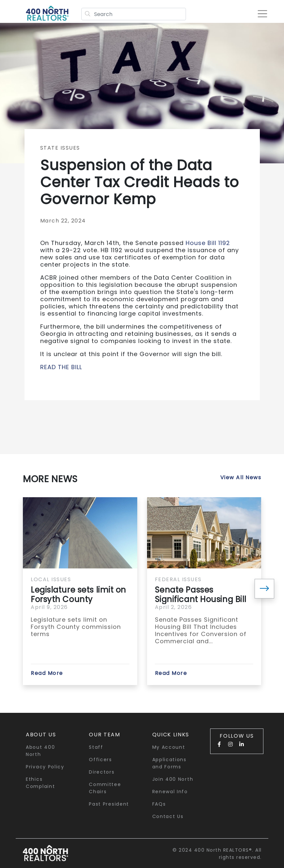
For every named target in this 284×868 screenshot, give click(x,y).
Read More (47, 673)
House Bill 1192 (207, 243)
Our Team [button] (105, 735)
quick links (171, 735)
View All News (241, 477)
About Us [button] (41, 735)
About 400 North (40, 751)
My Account (169, 747)
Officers (100, 760)
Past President (109, 804)
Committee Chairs (105, 788)
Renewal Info (170, 792)
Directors (102, 772)
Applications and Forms (169, 763)
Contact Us (168, 816)
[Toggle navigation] (262, 14)
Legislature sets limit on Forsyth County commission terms (78, 595)
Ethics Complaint (40, 783)
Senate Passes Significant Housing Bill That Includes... (201, 595)
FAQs (159, 804)
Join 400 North (173, 779)
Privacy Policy (45, 767)
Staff (96, 747)
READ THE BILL (61, 367)
